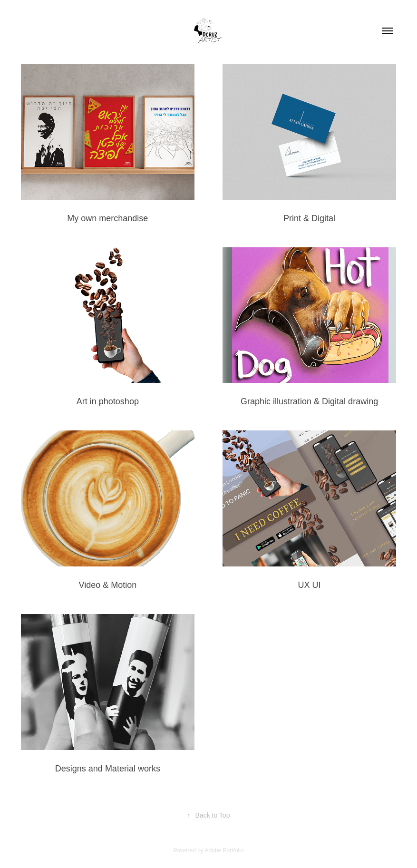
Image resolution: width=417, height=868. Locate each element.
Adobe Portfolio (224, 850)
